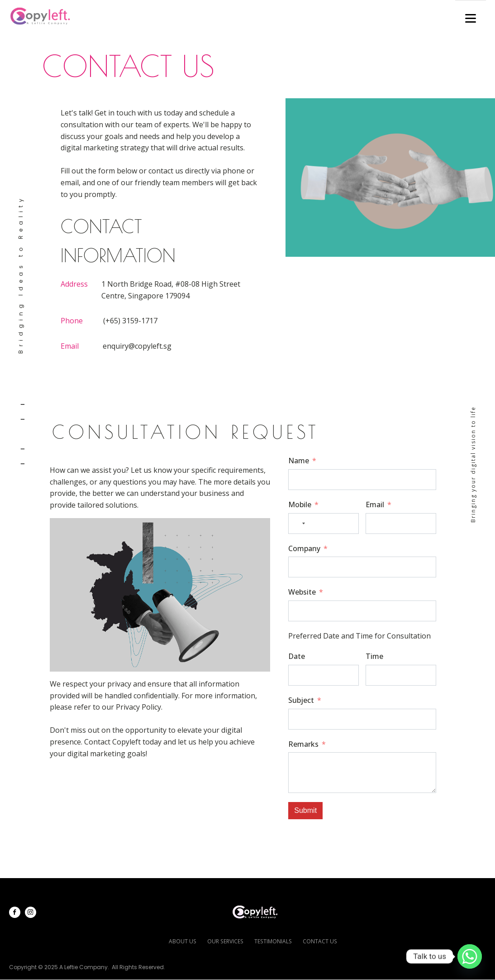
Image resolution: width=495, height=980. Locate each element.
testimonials (273, 941)
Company (304, 548)
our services (226, 941)
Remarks (303, 744)
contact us (319, 941)
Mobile (300, 504)
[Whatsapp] (470, 956)
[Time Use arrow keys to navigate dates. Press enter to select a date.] (401, 675)
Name (299, 461)
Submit (305, 810)
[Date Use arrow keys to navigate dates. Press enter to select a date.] (324, 675)
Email (375, 504)
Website (302, 592)
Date (297, 656)
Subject (301, 700)
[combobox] (298, 524)
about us (184, 941)
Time (374, 656)
